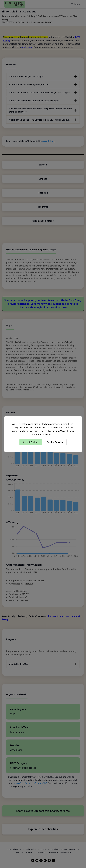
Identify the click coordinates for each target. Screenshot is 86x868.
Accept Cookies (31, 442)
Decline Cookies (55, 442)
